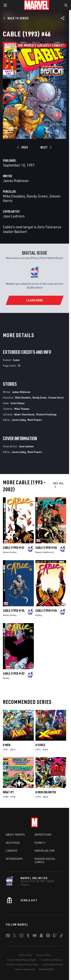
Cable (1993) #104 (46, 611)
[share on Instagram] (21, 936)
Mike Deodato (14, 196)
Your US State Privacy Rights (22, 960)
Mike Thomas (22, 409)
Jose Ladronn (14, 216)
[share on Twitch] (55, 936)
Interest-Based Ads (25, 969)
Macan (6, 552)
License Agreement (53, 964)
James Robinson (16, 181)
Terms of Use (25, 955)
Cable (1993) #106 (46, 548)
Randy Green (37, 196)
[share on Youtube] (35, 936)
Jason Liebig (19, 420)
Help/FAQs (13, 843)
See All (59, 485)
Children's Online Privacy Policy (22, 964)
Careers (12, 851)
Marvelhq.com (45, 851)
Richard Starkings (46, 414)
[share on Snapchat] (41, 936)
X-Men (7, 745)
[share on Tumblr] (28, 936)
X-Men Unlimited (46, 792)
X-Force (40, 745)
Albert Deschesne (24, 414)
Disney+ (40, 843)
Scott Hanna (18, 403)
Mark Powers (35, 420)
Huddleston (48, 552)
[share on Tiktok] (61, 936)
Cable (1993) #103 (14, 673)
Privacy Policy (43, 955)
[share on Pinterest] (48, 936)
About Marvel (16, 835)
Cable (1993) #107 (14, 548)
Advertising (43, 835)
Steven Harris (56, 397)
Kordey (13, 552)
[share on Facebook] (8, 936)
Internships (14, 859)
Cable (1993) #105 (14, 611)
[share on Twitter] (15, 936)
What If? (8, 792)
